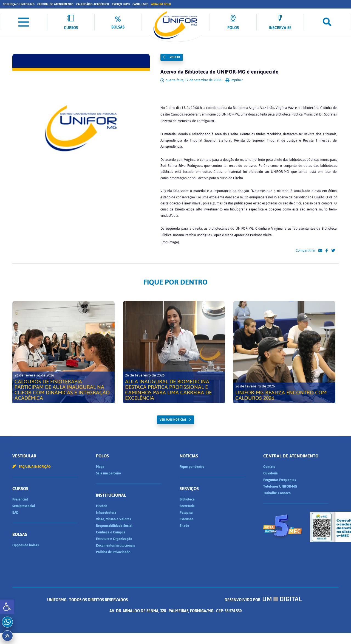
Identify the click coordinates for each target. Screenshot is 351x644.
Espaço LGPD (121, 4)
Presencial (20, 499)
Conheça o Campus (111, 532)
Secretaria (187, 506)
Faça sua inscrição (32, 467)
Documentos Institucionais (115, 545)
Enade (184, 526)
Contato (269, 467)
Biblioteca (187, 499)
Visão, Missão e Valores (113, 519)
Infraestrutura (106, 513)
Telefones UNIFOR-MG (280, 486)
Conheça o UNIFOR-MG (19, 4)
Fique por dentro (192, 467)
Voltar (172, 57)
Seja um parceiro (108, 473)
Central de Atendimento (55, 4)
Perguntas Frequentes (280, 480)
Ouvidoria (271, 473)
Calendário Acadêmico (93, 4)
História (102, 506)
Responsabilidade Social (114, 526)
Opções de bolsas (26, 545)
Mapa (100, 467)
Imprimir (234, 80)
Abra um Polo (161, 4)
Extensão (186, 519)
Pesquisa (186, 513)
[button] (7, 607)
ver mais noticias (173, 420)
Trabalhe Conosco (277, 493)
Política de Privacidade (113, 552)
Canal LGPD (140, 4)
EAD (15, 513)
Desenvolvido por (263, 600)
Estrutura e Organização (114, 539)
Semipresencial (24, 506)
